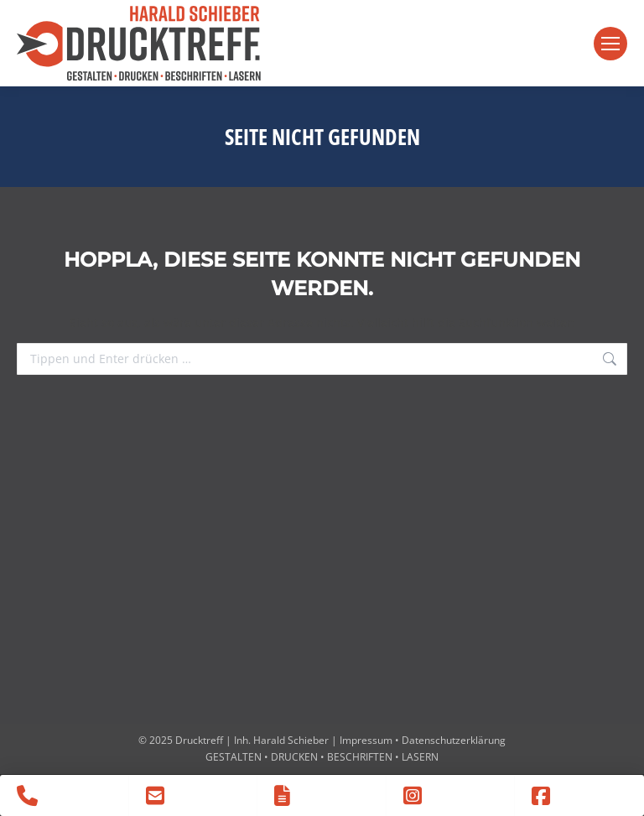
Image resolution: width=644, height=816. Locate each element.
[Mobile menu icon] (610, 44)
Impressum (366, 740)
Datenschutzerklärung (454, 740)
